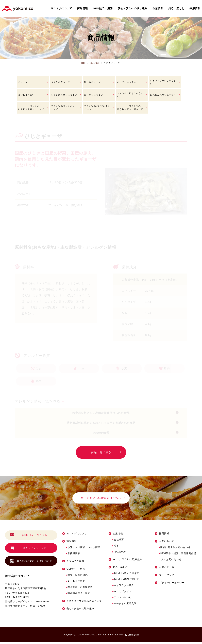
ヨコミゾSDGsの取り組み (125, 561)
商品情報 (82, 8)
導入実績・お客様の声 (79, 589)
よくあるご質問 (76, 583)
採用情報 (195, 8)
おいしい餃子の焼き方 (126, 575)
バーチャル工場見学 (124, 605)
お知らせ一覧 (165, 569)
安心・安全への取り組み (133, 8)
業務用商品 (73, 555)
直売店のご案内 (73, 563)
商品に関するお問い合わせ (175, 549)
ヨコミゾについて (61, 8)
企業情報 (158, 8)
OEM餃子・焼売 (103, 8)
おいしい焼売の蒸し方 (126, 581)
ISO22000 (119, 554)
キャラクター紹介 (123, 587)
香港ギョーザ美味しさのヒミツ (82, 603)
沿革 (116, 548)
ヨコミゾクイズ (122, 593)
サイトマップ (165, 577)
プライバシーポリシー (170, 585)
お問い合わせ (165, 543)
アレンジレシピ (122, 599)
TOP (83, 63)
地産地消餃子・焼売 (78, 595)
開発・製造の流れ (77, 577)
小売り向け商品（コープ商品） (85, 549)
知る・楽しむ (176, 8)
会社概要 (118, 542)
